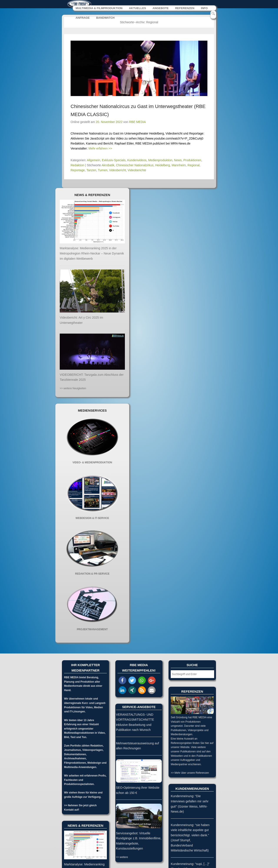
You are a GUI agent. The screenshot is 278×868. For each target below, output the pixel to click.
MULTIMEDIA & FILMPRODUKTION (99, 8)
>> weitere (122, 857)
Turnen (103, 170)
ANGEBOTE (161, 8)
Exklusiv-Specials (114, 160)
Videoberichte (137, 170)
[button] (122, 681)
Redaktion (77, 165)
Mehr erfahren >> (100, 149)
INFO (204, 8)
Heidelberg (163, 165)
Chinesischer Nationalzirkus (135, 165)
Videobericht (117, 170)
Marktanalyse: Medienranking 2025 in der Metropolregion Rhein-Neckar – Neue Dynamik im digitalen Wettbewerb (92, 254)
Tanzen (91, 170)
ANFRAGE (83, 18)
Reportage (78, 170)
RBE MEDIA (137, 122)
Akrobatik (108, 165)
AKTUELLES (137, 8)
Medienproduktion (160, 160)
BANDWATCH (105, 18)
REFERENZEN (185, 8)
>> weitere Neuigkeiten (73, 389)
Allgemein (93, 160)
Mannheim (179, 165)
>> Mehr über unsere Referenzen (190, 773)
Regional (193, 165)
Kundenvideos (137, 160)
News (178, 160)
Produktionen (192, 160)
